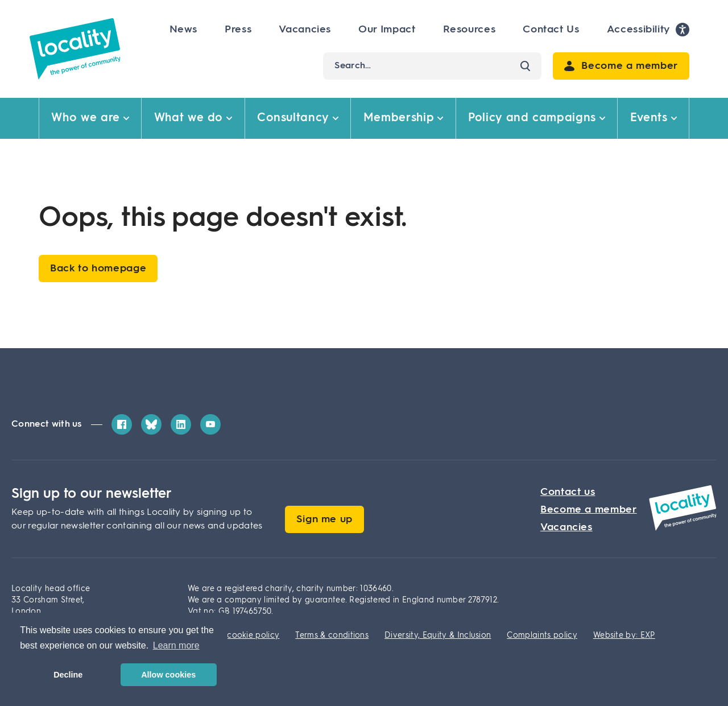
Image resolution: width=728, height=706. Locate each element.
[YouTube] (210, 424)
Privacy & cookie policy (233, 635)
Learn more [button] (176, 645)
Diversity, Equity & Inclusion (438, 635)
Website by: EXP (624, 635)
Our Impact (387, 30)
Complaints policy (542, 635)
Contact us (568, 492)
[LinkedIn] (181, 424)
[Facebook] (122, 424)
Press (238, 30)
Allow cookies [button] (168, 675)
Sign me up (324, 519)
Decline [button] (68, 675)
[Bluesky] (151, 424)
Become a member (589, 510)
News (184, 30)
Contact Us (551, 30)
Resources (470, 30)
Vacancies (305, 30)
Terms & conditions (332, 635)
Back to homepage (98, 269)
